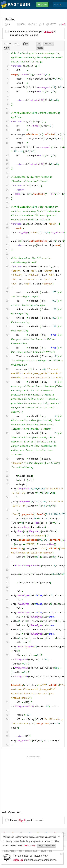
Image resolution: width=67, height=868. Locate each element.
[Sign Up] (7, 858)
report (40, 48)
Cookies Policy (28, 846)
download (49, 44)
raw (39, 44)
